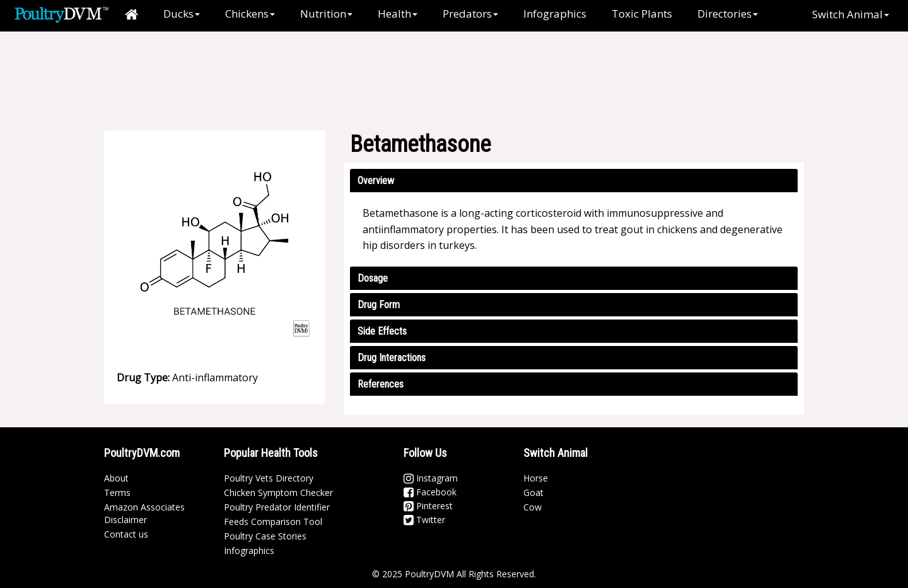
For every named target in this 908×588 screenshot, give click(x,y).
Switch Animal (851, 14)
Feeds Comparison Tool (273, 522)
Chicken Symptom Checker (278, 493)
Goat (533, 493)
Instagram (431, 478)
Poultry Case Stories (265, 536)
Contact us (126, 534)
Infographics (555, 14)
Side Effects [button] (382, 331)
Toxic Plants (642, 14)
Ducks (182, 14)
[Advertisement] (460, 72)
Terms (117, 493)
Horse (536, 478)
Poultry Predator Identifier (277, 507)
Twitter (424, 520)
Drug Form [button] (379, 305)
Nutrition (326, 14)
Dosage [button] (373, 278)
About (116, 478)
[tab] (574, 181)
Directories (728, 14)
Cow (533, 507)
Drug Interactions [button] (392, 358)
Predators (470, 14)
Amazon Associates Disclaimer (144, 513)
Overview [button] (376, 181)
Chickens (250, 14)
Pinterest (428, 506)
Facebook (430, 492)
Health (398, 14)
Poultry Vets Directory (269, 478)
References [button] (381, 384)
